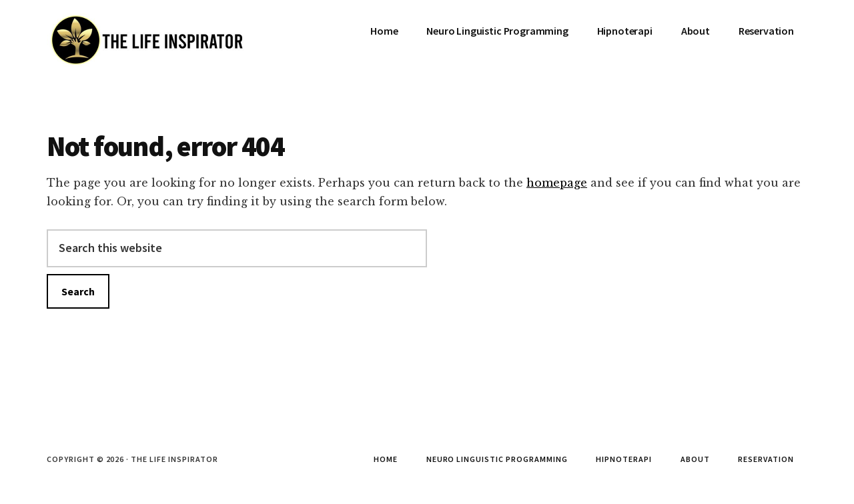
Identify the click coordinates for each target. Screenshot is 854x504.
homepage (557, 183)
